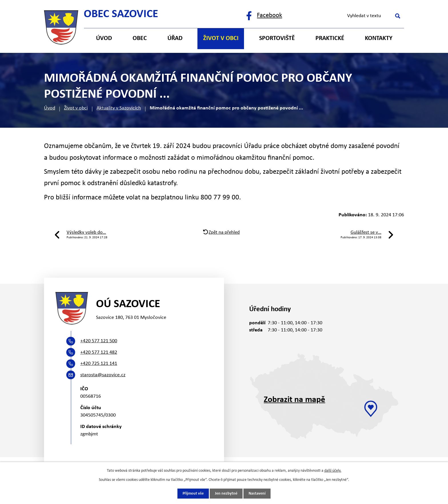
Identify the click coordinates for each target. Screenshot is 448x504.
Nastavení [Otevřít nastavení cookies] (257, 494)
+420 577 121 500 (99, 341)
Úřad (175, 38)
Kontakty (379, 38)
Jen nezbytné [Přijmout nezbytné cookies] (226, 494)
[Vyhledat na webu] (373, 16)
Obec (140, 38)
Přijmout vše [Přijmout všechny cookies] (193, 494)
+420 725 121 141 (99, 364)
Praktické (330, 38)
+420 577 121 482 (99, 352)
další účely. (333, 470)
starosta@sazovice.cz (103, 375)
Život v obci (76, 108)
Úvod (50, 108)
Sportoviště (277, 38)
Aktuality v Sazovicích (119, 108)
